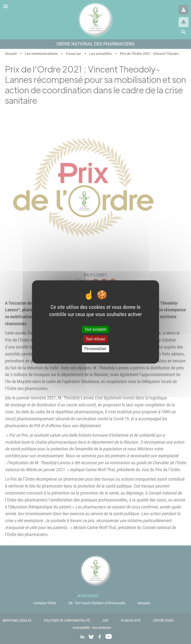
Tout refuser (95, 339)
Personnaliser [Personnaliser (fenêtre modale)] (95, 349)
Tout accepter (95, 329)
